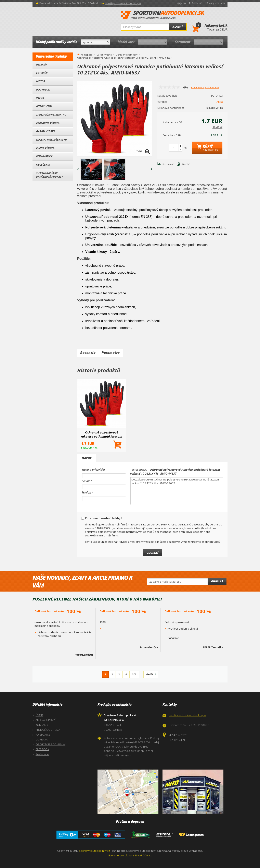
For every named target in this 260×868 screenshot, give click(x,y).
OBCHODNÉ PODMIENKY (50, 744)
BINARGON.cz (144, 855)
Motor (41, 81)
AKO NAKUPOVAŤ (46, 720)
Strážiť (186, 164)
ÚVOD (39, 715)
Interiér (42, 64)
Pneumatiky (44, 156)
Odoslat (217, 581)
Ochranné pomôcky (127, 55)
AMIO (220, 102)
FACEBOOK (42, 749)
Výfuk (40, 98)
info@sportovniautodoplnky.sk (123, 3)
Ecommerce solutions (122, 855)
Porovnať (168, 164)
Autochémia (44, 106)
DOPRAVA (42, 739)
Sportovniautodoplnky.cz (94, 851)
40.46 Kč (217, 127)
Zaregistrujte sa (216, 3)
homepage (87, 54)
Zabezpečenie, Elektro (51, 115)
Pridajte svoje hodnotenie (205, 87)
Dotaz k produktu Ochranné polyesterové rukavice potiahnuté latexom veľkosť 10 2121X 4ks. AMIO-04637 (177, 491)
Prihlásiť (197, 3)
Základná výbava (48, 123)
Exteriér (42, 73)
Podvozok (43, 90)
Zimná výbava (45, 148)
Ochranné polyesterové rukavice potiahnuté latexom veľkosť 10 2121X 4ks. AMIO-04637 (102, 434)
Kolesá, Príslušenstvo (51, 140)
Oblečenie (43, 165)
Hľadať (178, 27)
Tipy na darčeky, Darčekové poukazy (49, 175)
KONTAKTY (42, 725)
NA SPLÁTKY (43, 735)
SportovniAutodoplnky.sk (163, 15)
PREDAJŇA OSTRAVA (48, 730)
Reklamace (42, 754)
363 (134, 674)
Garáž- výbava (46, 131)
